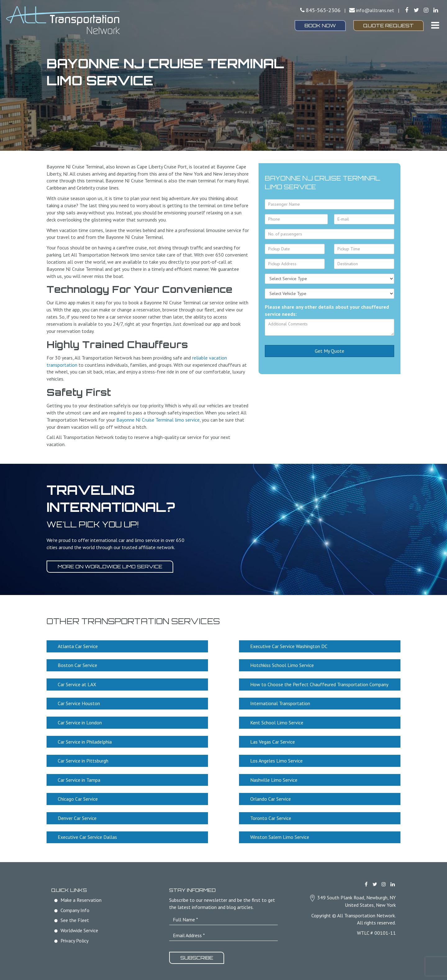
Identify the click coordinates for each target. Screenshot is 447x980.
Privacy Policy (74, 938)
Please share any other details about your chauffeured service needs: (327, 310)
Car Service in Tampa (79, 778)
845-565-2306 (323, 10)
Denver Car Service (77, 816)
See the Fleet (75, 918)
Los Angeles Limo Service (277, 759)
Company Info (75, 907)
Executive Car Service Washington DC (289, 646)
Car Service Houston (79, 703)
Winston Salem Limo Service (280, 835)
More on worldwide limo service (110, 566)
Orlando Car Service (271, 797)
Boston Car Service (78, 665)
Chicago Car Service (78, 797)
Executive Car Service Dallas (88, 835)
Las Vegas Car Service (273, 740)
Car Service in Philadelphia (85, 740)
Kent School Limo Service (277, 722)
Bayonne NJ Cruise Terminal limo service (158, 420)
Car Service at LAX (77, 684)
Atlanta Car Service (78, 646)
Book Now (320, 25)
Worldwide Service (79, 928)
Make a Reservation (81, 897)
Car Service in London (80, 722)
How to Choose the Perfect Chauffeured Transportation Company (320, 684)
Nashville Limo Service (274, 778)
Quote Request (388, 25)
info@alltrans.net (375, 10)
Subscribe (197, 955)
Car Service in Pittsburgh (83, 759)
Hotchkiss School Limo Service (282, 665)
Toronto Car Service (271, 816)
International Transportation (280, 703)
